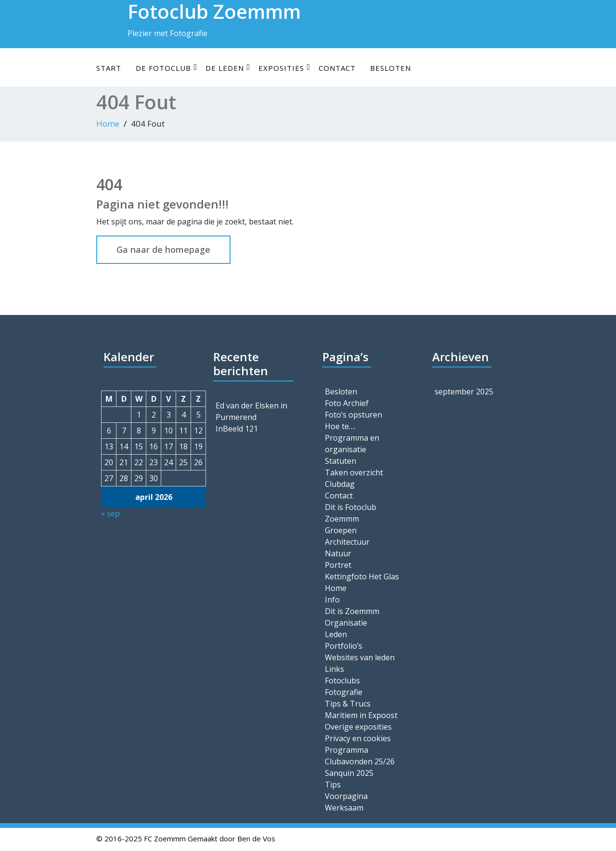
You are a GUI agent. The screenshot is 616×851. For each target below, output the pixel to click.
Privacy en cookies (358, 738)
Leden (336, 634)
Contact (337, 68)
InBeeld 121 (237, 429)
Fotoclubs (342, 681)
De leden (228, 68)
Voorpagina (346, 796)
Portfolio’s (344, 646)
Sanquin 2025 (349, 773)
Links (334, 669)
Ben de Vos (256, 838)
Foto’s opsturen (353, 415)
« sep (110, 513)
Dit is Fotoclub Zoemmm (351, 513)
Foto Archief (347, 403)
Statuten (340, 461)
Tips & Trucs (348, 704)
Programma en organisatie (352, 444)
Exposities (284, 68)
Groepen (341, 530)
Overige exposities (358, 727)
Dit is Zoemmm (352, 611)
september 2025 (464, 392)
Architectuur (347, 542)
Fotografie (344, 692)
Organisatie (346, 623)
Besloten (391, 68)
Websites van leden (360, 657)
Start (109, 68)
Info (332, 600)
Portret (338, 565)
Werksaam (344, 808)
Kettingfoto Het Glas (362, 576)
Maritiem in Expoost (361, 715)
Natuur (338, 553)
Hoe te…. (340, 426)
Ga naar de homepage (163, 249)
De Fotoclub (167, 68)
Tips (333, 785)
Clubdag (340, 484)
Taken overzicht (354, 472)
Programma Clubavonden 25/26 (360, 756)
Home (108, 124)
